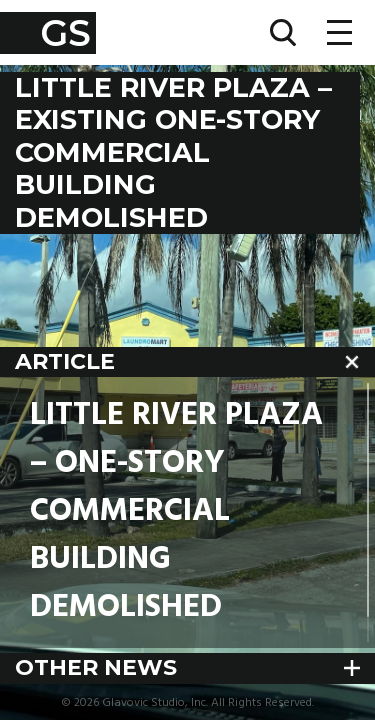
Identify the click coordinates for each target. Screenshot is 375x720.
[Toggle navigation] (339, 32)
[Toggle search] (283, 32)
